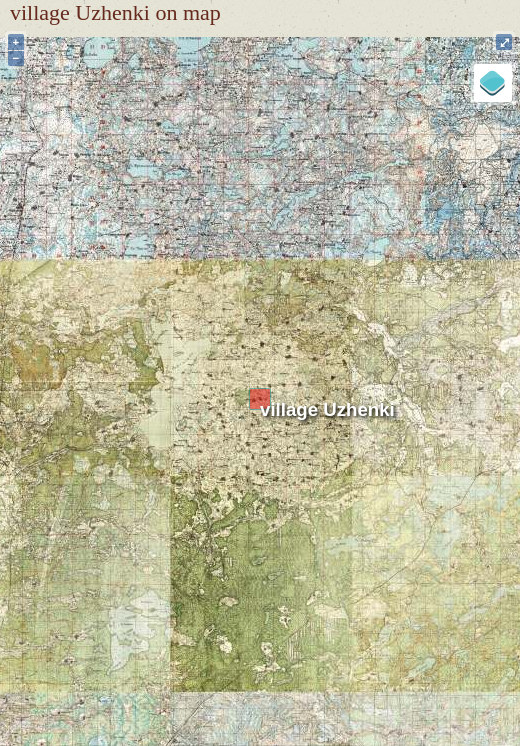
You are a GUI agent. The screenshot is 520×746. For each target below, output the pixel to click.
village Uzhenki (327, 409)
